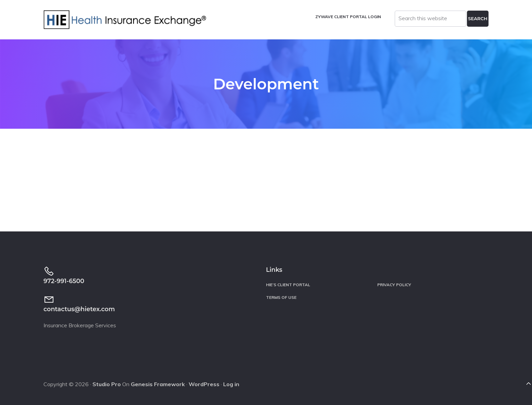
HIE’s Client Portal (288, 285)
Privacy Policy (394, 285)
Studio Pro (107, 384)
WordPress (204, 384)
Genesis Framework (158, 384)
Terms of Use (281, 297)
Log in (231, 384)
